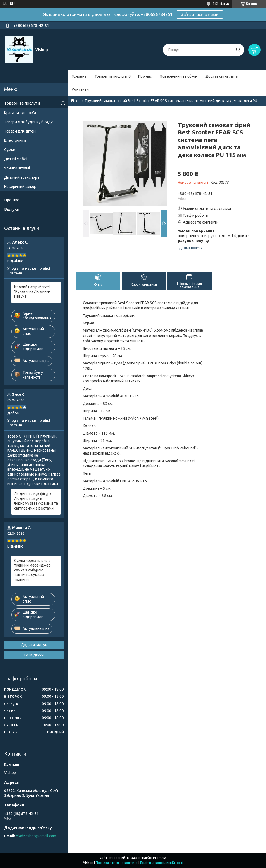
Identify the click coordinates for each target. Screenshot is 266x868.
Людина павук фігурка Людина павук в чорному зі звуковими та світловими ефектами (36, 501)
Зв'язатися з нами (200, 14)
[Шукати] (238, 50)
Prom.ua (160, 858)
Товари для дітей (20, 131)
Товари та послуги (111, 76)
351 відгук (221, 4)
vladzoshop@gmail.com (36, 836)
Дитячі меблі (16, 159)
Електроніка (15, 140)
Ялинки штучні (17, 168)
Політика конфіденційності (162, 863)
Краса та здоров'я (20, 113)
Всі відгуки (34, 655)
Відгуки (12, 209)
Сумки (10, 150)
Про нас (145, 76)
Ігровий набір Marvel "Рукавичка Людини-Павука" (32, 292)
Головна (79, 76)
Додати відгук (34, 645)
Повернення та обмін (179, 76)
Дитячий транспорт (22, 177)
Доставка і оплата (222, 76)
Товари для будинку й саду (28, 122)
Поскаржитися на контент (117, 863)
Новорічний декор (20, 187)
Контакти (80, 89)
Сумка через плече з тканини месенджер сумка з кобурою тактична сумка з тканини (32, 570)
